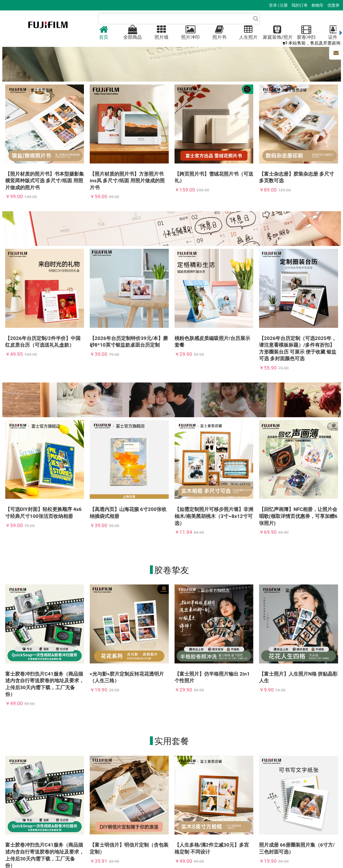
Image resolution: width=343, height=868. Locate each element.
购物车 (318, 5)
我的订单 (300, 5)
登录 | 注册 (279, 5)
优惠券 (333, 5)
